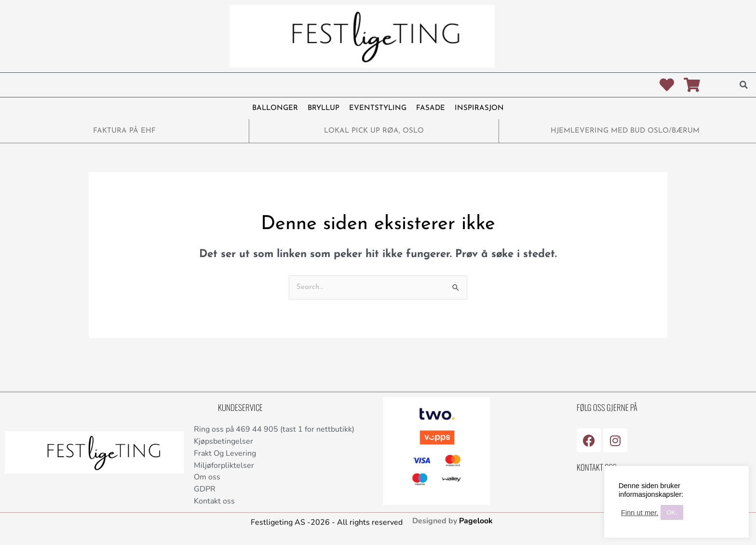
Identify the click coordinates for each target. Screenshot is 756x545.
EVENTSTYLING (378, 108)
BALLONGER (275, 108)
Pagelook (476, 521)
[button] (744, 85)
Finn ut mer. (640, 513)
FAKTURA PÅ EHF (124, 131)
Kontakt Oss (597, 467)
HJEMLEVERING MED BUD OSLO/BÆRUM (625, 131)
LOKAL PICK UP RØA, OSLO (374, 131)
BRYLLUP (324, 108)
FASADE (431, 108)
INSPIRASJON (479, 108)
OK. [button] (672, 512)
